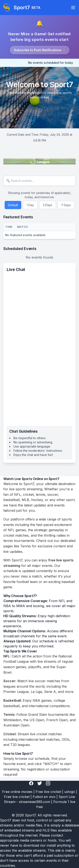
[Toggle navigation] (73, 8)
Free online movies (17, 792)
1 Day (30, 205)
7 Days (66, 205)
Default (13, 205)
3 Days (48, 205)
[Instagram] (48, 783)
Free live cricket (48, 792)
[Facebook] (31, 783)
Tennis (25, 546)
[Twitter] (40, 783)
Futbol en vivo (44, 797)
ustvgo (70, 792)
